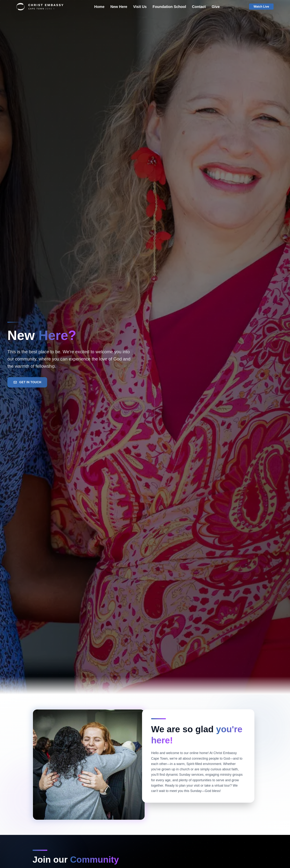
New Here (119, 7)
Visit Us (140, 7)
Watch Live (261, 7)
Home (99, 7)
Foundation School (169, 7)
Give (216, 7)
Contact (199, 7)
